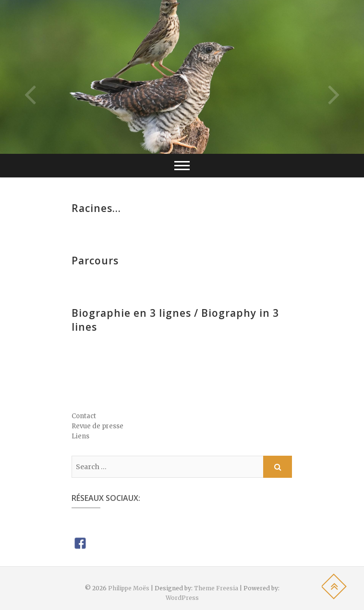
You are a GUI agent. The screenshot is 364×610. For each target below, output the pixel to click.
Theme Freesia (216, 588)
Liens (80, 436)
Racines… (96, 208)
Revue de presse (97, 426)
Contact (84, 416)
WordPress (182, 598)
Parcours (95, 261)
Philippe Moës (129, 588)
